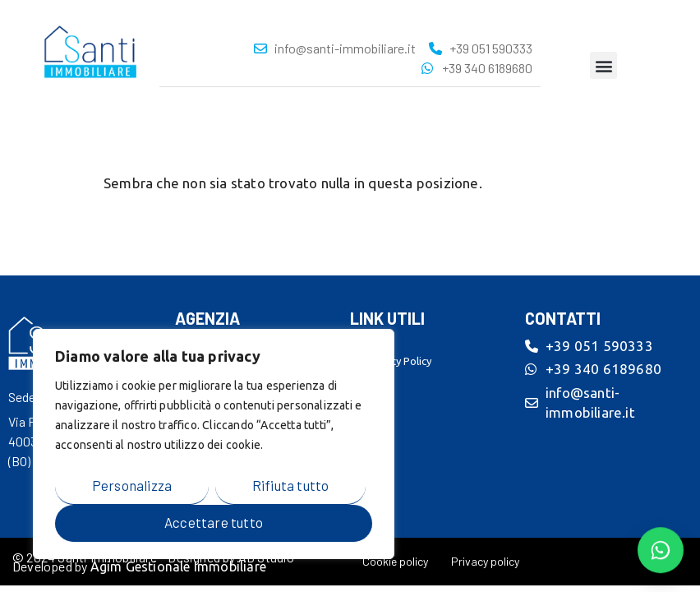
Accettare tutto (214, 522)
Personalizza (132, 485)
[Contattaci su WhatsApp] (661, 550)
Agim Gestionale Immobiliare (178, 567)
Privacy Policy (399, 361)
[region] (214, 444)
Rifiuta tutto (291, 485)
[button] (603, 65)
